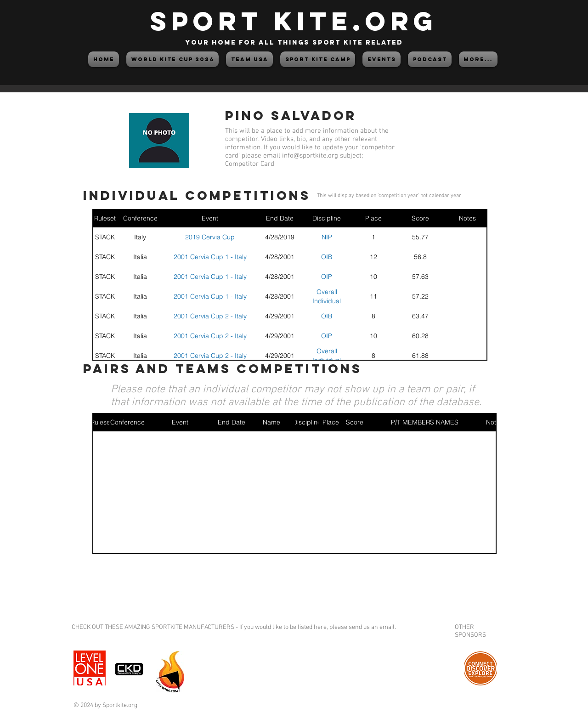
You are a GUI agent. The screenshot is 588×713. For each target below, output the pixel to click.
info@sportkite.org (310, 156)
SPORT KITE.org (294, 21)
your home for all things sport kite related (294, 42)
